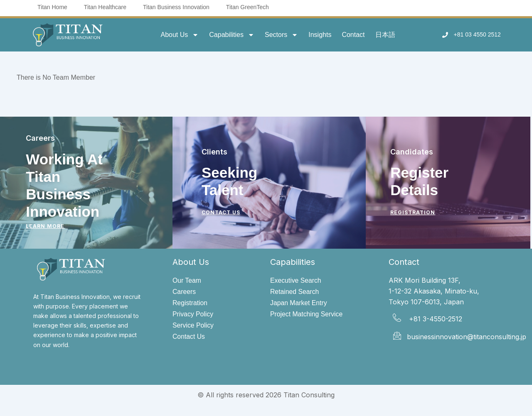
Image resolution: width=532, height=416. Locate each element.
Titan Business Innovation (176, 7)
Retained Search (295, 292)
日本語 (385, 35)
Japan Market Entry (299, 303)
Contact (353, 35)
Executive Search (296, 280)
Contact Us (189, 337)
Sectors (281, 35)
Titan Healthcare (105, 7)
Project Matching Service (307, 314)
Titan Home (52, 7)
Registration (190, 303)
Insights (320, 35)
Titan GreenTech (248, 7)
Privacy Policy (193, 314)
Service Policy (193, 326)
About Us (180, 35)
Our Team (187, 280)
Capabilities (232, 35)
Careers (184, 292)
